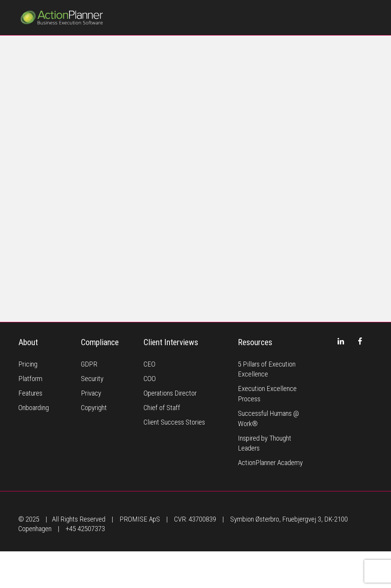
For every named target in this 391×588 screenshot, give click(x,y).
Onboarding (34, 408)
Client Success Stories (174, 422)
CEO (149, 364)
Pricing (28, 364)
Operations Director (170, 393)
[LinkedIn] (341, 341)
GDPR (89, 364)
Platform (30, 379)
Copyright (94, 408)
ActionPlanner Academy (270, 463)
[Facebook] (360, 341)
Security (92, 379)
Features (30, 393)
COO (150, 379)
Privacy (91, 393)
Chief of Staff (162, 408)
